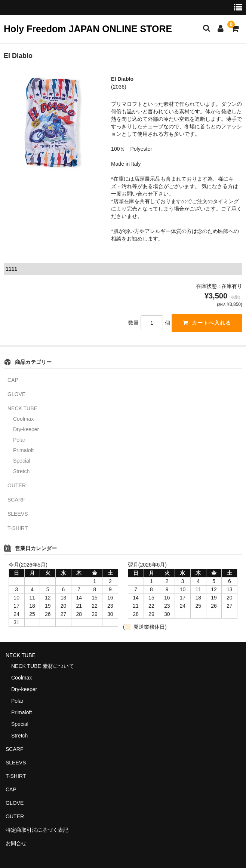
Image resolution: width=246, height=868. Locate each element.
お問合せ (16, 843)
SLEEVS (18, 514)
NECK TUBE (22, 408)
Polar (19, 440)
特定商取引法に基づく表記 (37, 830)
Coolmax (23, 419)
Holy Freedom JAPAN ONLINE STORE (88, 29)
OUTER (17, 485)
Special (22, 461)
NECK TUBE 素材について (43, 666)
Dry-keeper (26, 429)
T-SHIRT (18, 528)
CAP (13, 380)
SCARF (16, 500)
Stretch (21, 471)
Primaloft (23, 450)
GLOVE (16, 394)
